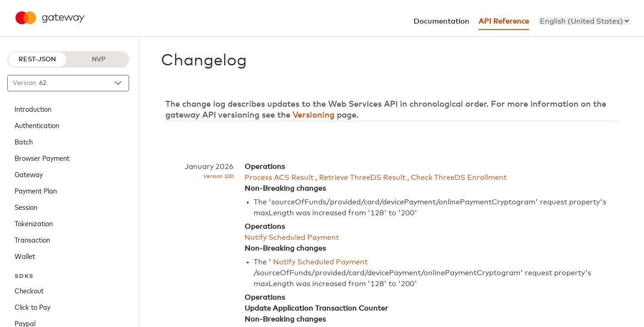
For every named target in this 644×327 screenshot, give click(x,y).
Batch (24, 141)
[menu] (584, 21)
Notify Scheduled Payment (292, 238)
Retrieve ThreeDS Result (362, 178)
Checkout (29, 290)
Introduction (33, 109)
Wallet (25, 256)
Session (26, 207)
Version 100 (218, 177)
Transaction (32, 239)
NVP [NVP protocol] (99, 59)
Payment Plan (36, 190)
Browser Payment (42, 158)
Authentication (37, 125)
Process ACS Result (279, 178)
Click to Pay (32, 307)
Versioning (314, 115)
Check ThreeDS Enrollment (459, 178)
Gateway (29, 174)
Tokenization (34, 223)
